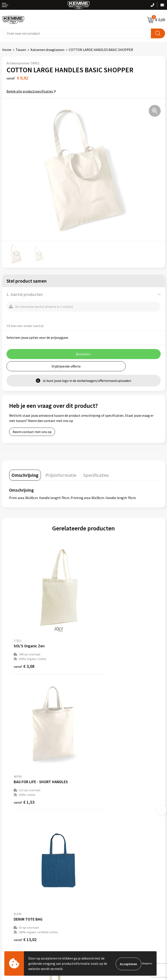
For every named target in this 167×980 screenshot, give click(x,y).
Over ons (92, 796)
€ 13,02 (25, 753)
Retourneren (12, 877)
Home (7, 50)
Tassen (21, 50)
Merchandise (95, 830)
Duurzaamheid (96, 816)
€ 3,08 (24, 641)
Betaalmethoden (15, 870)
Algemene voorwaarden (103, 864)
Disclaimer (94, 884)
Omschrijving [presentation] (25, 475)
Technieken (94, 823)
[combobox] (77, 33)
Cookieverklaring (98, 870)
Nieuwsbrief (95, 803)
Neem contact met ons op (32, 432)
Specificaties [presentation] (96, 475)
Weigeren (147, 963)
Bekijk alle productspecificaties (31, 91)
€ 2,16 (98, 753)
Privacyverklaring (99, 877)
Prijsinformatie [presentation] (61, 475)
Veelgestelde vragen (101, 810)
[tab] (25, 475)
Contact (8, 864)
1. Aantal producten (25, 294)
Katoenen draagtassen (47, 50)
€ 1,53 (98, 641)
